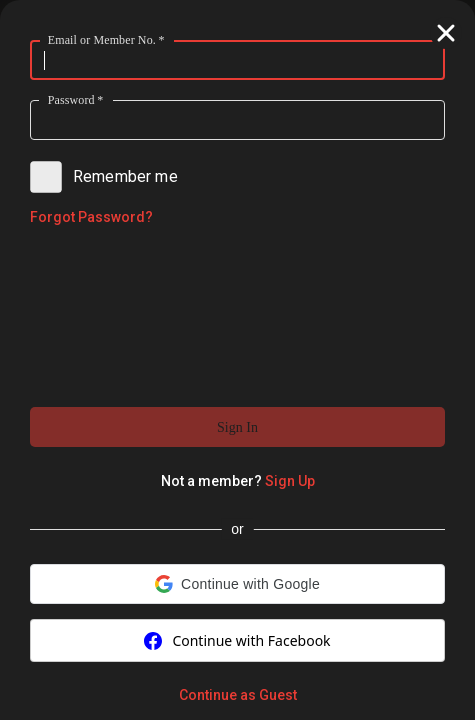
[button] (237, 427)
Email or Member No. (106, 39)
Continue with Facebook (237, 640)
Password (76, 99)
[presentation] (238, 315)
